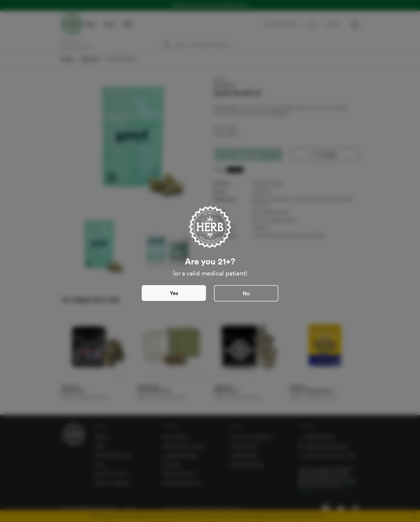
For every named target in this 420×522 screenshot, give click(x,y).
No (246, 293)
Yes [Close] (174, 293)
